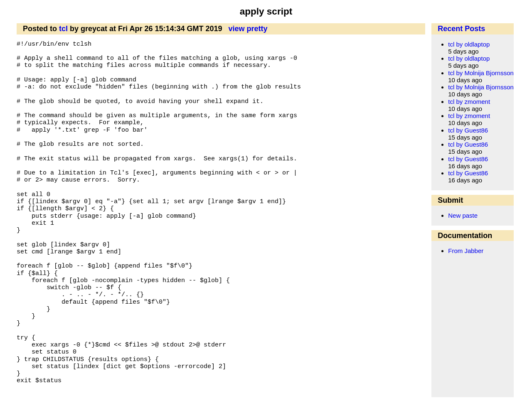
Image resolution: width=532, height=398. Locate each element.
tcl (63, 29)
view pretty (248, 29)
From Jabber (466, 251)
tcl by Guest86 (468, 130)
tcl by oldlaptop (469, 44)
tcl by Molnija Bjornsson (481, 73)
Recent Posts (461, 29)
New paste (463, 215)
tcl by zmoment (469, 102)
